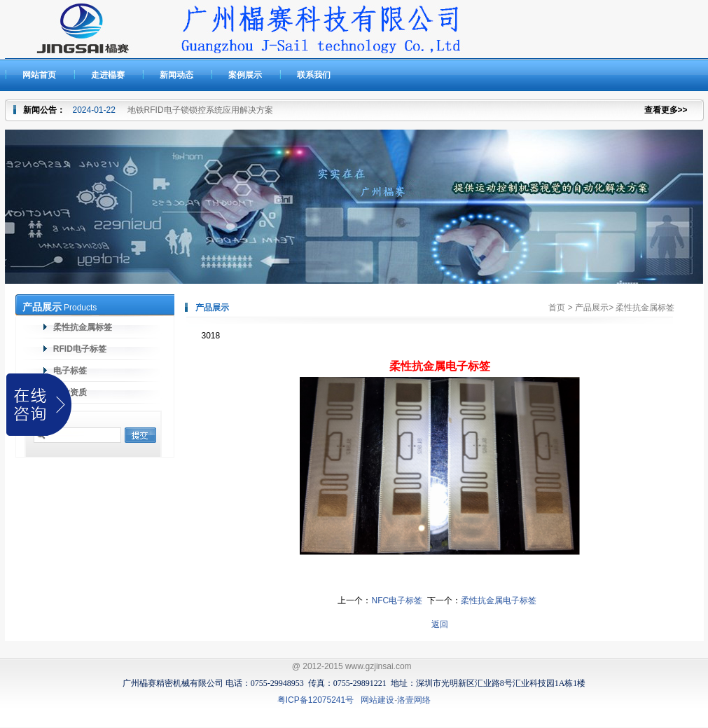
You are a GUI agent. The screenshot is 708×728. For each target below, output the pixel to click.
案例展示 (245, 75)
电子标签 (69, 371)
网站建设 (377, 700)
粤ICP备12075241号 (315, 700)
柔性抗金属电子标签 (499, 600)
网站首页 (39, 75)
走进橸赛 (108, 75)
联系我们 (314, 75)
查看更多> (664, 110)
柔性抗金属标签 (82, 327)
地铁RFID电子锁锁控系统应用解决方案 (200, 110)
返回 (440, 624)
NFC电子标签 (397, 600)
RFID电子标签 (79, 349)
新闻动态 (176, 75)
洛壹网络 (414, 700)
